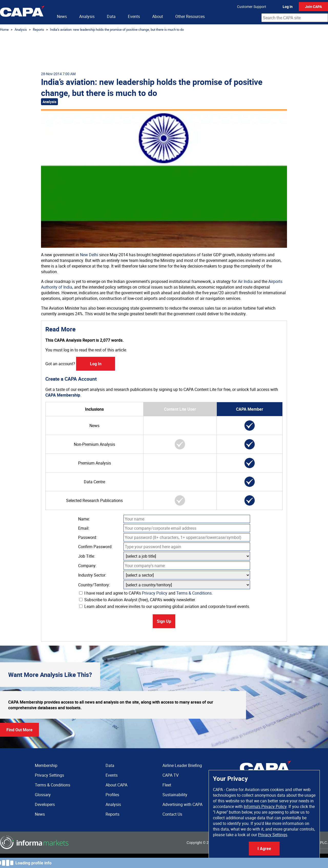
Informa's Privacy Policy (265, 806)
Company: (87, 566)
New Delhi (89, 255)
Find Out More (19, 730)
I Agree (264, 849)
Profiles (112, 795)
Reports (38, 29)
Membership (46, 765)
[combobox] (295, 18)
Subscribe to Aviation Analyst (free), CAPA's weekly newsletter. (137, 600)
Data (111, 16)
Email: (84, 528)
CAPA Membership (63, 395)
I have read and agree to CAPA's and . (146, 593)
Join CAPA (313, 7)
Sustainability (175, 795)
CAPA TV (171, 775)
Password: (88, 537)
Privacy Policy (155, 593)
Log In (288, 7)
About (158, 16)
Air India (245, 281)
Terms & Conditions (194, 593)
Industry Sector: (92, 575)
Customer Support (252, 7)
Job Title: (87, 556)
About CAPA (116, 785)
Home (4, 29)
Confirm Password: (95, 547)
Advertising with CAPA (182, 804)
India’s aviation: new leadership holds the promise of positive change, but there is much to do (117, 29)
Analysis (87, 16)
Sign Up (164, 621)
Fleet (167, 785)
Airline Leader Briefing (182, 765)
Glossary (43, 795)
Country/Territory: (94, 585)
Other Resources (190, 16)
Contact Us (172, 814)
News (62, 16)
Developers (45, 804)
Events (134, 16)
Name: (84, 519)
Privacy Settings (273, 835)
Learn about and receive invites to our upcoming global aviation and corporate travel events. (165, 606)
